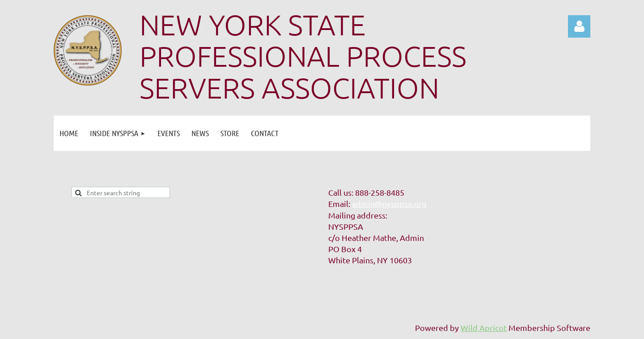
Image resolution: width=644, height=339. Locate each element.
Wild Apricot (484, 328)
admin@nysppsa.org (389, 204)
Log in (579, 26)
